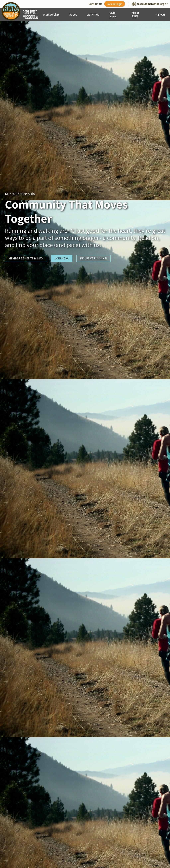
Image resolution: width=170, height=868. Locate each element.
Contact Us (95, 4)
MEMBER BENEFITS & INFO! (26, 258)
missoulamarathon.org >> (150, 4)
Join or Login (114, 4)
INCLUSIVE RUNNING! (94, 258)
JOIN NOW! (62, 258)
